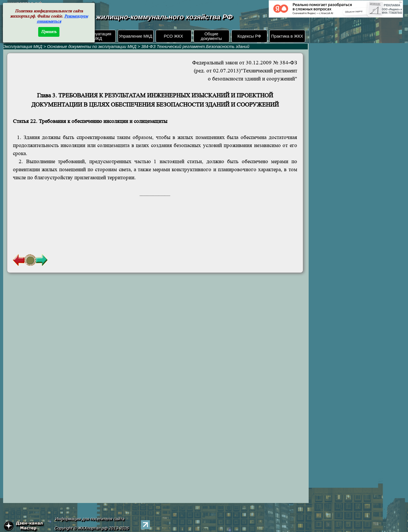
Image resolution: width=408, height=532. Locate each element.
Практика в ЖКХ (287, 36)
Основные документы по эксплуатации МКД (92, 47)
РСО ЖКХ (173, 36)
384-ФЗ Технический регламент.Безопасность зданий (195, 47)
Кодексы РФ (249, 36)
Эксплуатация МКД (97, 36)
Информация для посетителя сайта (90, 519)
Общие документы (211, 36)
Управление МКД (136, 36)
